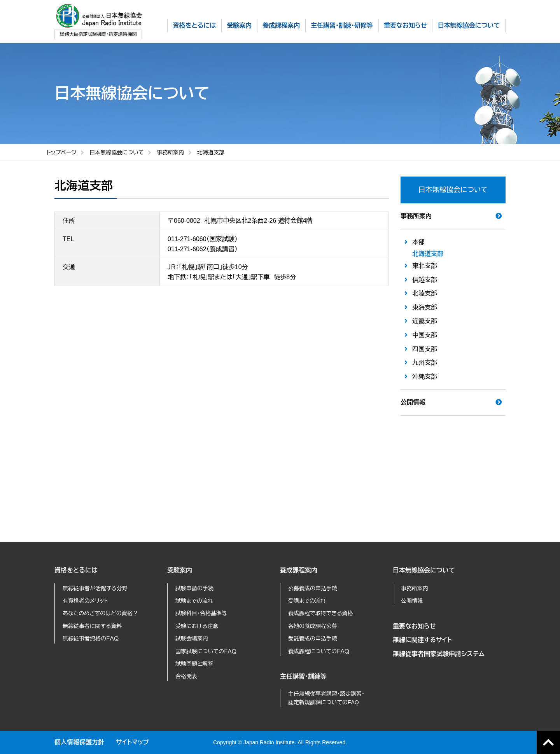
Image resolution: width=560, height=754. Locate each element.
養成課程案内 (299, 570)
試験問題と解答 (194, 664)
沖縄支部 (425, 377)
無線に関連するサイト (422, 640)
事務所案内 (170, 152)
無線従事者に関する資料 (92, 626)
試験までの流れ (194, 601)
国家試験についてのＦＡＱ (206, 651)
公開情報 (413, 402)
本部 (418, 242)
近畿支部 (425, 321)
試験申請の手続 (194, 588)
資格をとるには (76, 570)
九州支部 (425, 363)
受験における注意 (197, 626)
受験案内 (180, 570)
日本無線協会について (116, 152)
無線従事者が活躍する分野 (95, 588)
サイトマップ (132, 742)
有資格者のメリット (85, 601)
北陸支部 (425, 293)
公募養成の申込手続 (313, 588)
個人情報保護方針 (79, 742)
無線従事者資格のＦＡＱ (91, 639)
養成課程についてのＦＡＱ (319, 651)
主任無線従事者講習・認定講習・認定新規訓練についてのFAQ (326, 698)
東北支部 (425, 266)
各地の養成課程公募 (313, 626)
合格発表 (186, 676)
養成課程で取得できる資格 (321, 613)
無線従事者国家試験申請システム (439, 654)
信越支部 (425, 280)
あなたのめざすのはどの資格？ (100, 613)
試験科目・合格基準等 (201, 613)
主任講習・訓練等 (303, 676)
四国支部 (425, 349)
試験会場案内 (192, 639)
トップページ (61, 152)
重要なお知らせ (414, 626)
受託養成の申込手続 (313, 639)
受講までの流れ (307, 601)
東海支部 (425, 307)
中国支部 (425, 335)
